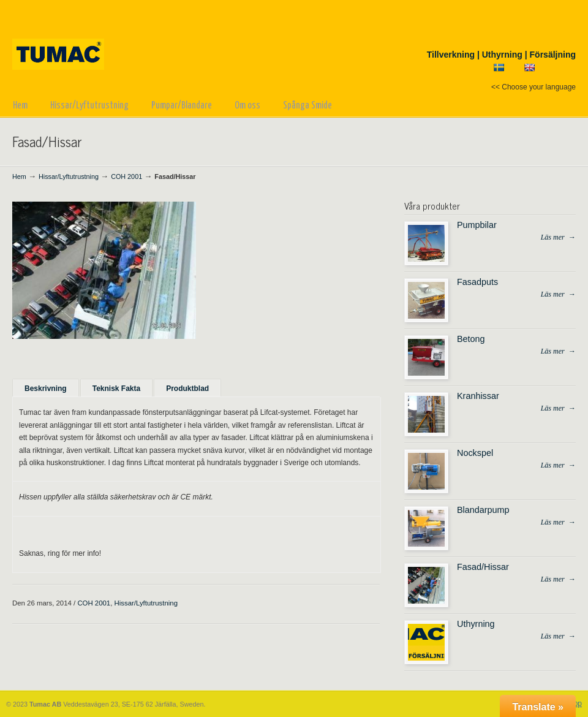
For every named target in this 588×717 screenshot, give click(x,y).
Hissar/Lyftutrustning (69, 176)
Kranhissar (478, 396)
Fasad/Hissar (483, 567)
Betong (471, 339)
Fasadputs (477, 282)
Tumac (66, 37)
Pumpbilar (477, 225)
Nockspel (475, 453)
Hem (19, 176)
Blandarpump (483, 510)
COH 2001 (126, 176)
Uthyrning (476, 624)
